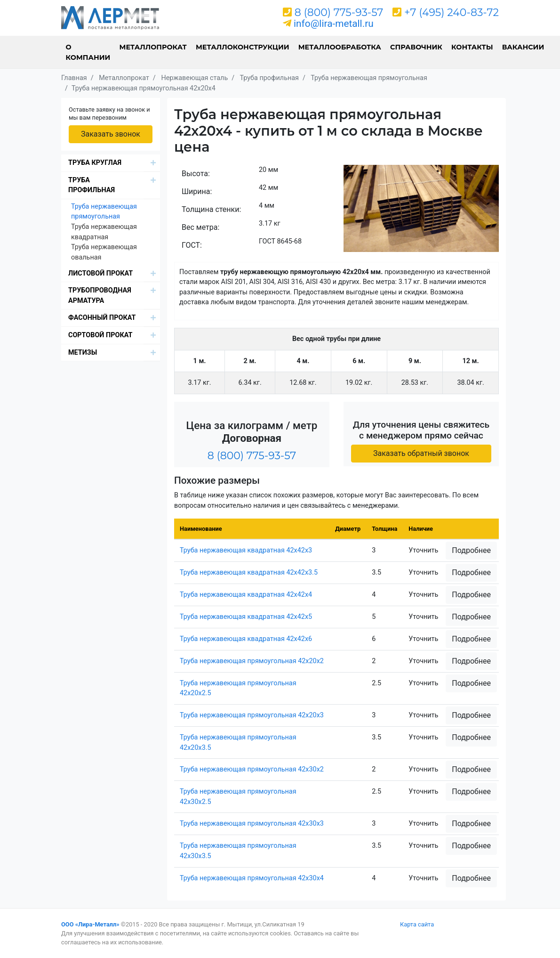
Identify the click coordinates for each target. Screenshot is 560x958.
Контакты (472, 47)
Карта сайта (417, 924)
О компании (88, 52)
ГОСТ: (192, 245)
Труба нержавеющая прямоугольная (104, 212)
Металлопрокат (153, 47)
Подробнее (471, 550)
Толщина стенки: (211, 209)
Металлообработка (340, 47)
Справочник (416, 47)
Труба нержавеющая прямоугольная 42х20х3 (252, 715)
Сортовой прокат (100, 335)
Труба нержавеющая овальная (104, 252)
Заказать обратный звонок (421, 453)
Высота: (196, 174)
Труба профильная (92, 185)
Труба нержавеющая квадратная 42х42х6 (246, 639)
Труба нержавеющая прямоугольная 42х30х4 (252, 878)
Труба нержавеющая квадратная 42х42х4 (246, 595)
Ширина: (197, 191)
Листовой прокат (100, 273)
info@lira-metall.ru (334, 24)
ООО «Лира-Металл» (90, 924)
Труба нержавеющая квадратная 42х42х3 (246, 550)
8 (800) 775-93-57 (339, 12)
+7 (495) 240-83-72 (452, 12)
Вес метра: (200, 227)
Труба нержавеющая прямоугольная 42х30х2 (252, 769)
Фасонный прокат (102, 318)
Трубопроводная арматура (100, 296)
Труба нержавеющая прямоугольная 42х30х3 (252, 824)
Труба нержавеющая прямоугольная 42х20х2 (252, 661)
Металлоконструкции (243, 47)
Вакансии (523, 47)
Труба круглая (95, 163)
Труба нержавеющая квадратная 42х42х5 (246, 617)
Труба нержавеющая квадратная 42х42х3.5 (249, 572)
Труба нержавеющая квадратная (104, 232)
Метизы (83, 353)
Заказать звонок (111, 134)
